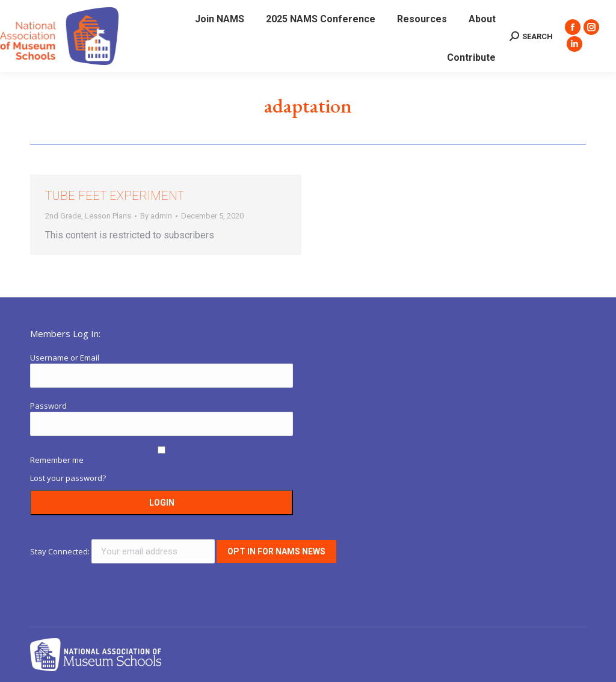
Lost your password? (68, 478)
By (156, 216)
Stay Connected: (123, 551)
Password (48, 406)
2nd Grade (63, 216)
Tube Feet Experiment (115, 196)
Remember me (57, 460)
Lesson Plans (108, 216)
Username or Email (65, 358)
